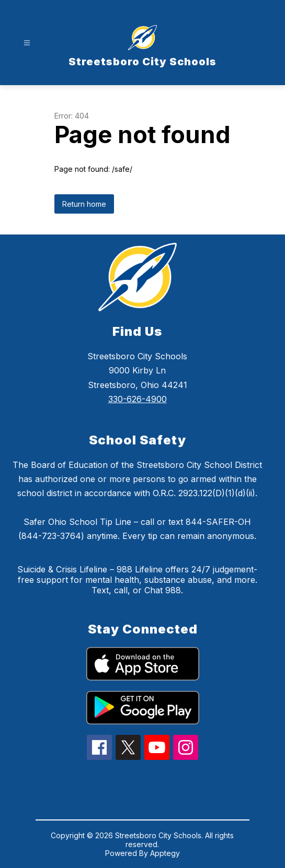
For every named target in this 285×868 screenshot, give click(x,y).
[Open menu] (27, 43)
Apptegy (165, 853)
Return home (84, 204)
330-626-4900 (138, 399)
